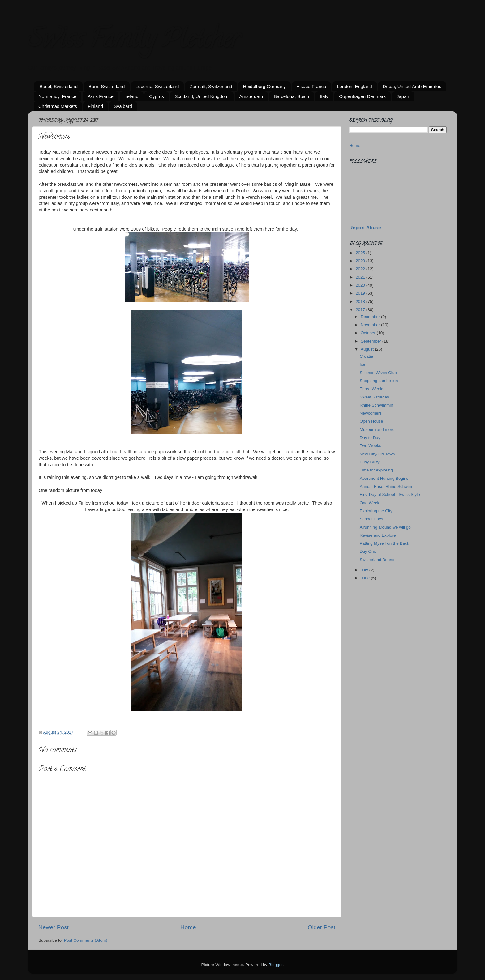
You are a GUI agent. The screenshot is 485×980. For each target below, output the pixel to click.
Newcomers (371, 413)
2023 (361, 261)
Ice (363, 364)
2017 (361, 310)
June (366, 578)
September (371, 341)
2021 (361, 277)
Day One (368, 551)
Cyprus (157, 96)
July (365, 570)
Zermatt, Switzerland (211, 86)
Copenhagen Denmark (362, 96)
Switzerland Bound (377, 560)
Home (188, 927)
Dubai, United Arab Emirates (412, 86)
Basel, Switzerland (59, 86)
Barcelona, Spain (291, 96)
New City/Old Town (377, 454)
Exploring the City (376, 511)
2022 (361, 269)
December (371, 317)
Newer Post (54, 927)
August (368, 349)
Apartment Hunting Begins (384, 478)
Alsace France (311, 86)
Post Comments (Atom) (86, 940)
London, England (354, 86)
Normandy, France (57, 96)
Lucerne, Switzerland (157, 86)
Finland (95, 106)
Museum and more (377, 430)
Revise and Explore (378, 535)
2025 (361, 253)
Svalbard (123, 106)
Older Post (322, 927)
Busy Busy (370, 462)
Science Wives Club (378, 373)
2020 (361, 285)
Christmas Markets (58, 106)
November (371, 325)
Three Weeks (372, 389)
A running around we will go (385, 527)
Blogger (276, 965)
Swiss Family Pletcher (134, 41)
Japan (403, 96)
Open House (371, 421)
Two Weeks (371, 446)
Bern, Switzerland (107, 86)
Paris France (100, 96)
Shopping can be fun (379, 381)
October (369, 333)
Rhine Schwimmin (376, 405)
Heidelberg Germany (264, 86)
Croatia (367, 356)
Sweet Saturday (374, 397)
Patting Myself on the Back (384, 543)
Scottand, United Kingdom (202, 96)
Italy (324, 96)
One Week (370, 503)
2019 (361, 293)
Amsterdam (251, 96)
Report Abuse (365, 228)
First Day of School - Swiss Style (390, 494)
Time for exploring (376, 470)
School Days (371, 519)
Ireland (131, 96)
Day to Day (370, 438)
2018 (361, 302)
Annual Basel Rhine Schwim (386, 486)
